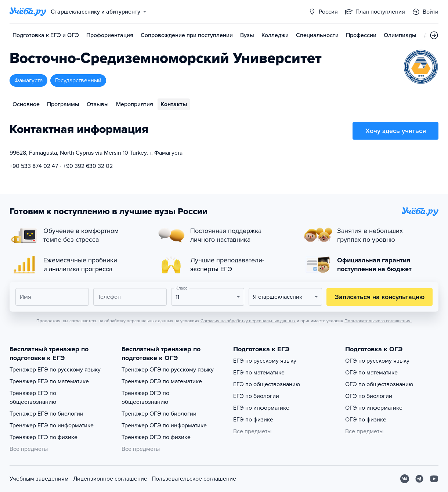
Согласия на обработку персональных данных (248, 321)
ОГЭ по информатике (374, 408)
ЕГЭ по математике (259, 373)
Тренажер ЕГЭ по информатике (52, 425)
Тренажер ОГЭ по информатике (164, 425)
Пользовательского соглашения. (378, 321)
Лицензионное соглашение (110, 479)
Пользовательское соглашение (194, 479)
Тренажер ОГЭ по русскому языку (168, 370)
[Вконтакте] (405, 479)
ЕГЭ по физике (253, 420)
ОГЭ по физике (366, 420)
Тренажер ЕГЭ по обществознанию (33, 398)
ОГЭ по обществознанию (379, 384)
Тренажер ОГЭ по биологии (159, 414)
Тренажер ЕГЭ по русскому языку (55, 370)
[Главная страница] (28, 12)
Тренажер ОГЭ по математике (162, 381)
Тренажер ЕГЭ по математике (49, 381)
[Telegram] (419, 479)
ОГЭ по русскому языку (377, 361)
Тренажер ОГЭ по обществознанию (145, 398)
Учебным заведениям (39, 479)
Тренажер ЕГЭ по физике (44, 437)
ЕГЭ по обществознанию (267, 384)
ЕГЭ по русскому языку (265, 361)
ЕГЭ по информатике (261, 408)
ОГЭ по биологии (369, 396)
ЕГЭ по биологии (256, 396)
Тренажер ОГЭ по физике (156, 437)
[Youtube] (434, 479)
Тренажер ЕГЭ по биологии (46, 414)
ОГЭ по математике (371, 373)
